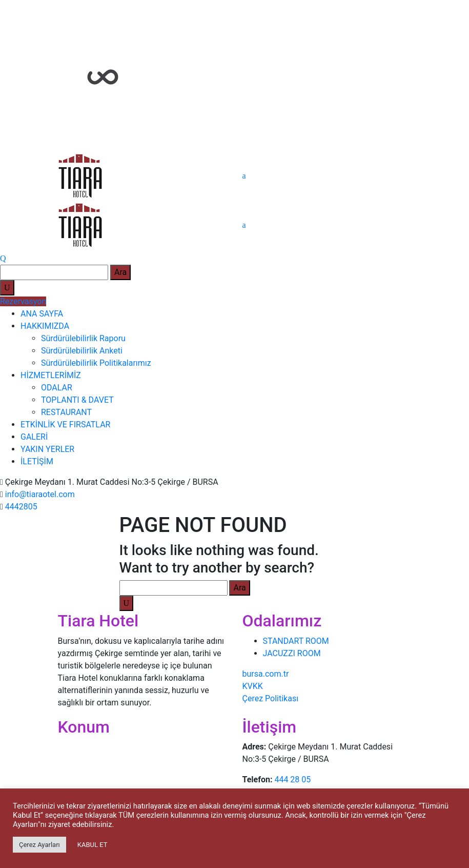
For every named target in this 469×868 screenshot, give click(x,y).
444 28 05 (292, 780)
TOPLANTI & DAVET (77, 400)
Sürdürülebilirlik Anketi (82, 351)
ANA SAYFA (42, 314)
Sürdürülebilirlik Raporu (83, 338)
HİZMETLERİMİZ (51, 375)
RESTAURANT (66, 412)
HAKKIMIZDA (45, 326)
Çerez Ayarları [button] (39, 845)
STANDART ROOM (296, 641)
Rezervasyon (23, 301)
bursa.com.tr (266, 674)
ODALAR (57, 388)
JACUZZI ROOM (292, 653)
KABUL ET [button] (93, 845)
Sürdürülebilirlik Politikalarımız (96, 363)
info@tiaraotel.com (40, 494)
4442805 (21, 507)
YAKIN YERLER (47, 449)
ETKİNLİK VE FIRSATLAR (65, 425)
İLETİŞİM (37, 461)
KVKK (253, 686)
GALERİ (34, 437)
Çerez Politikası (271, 698)
